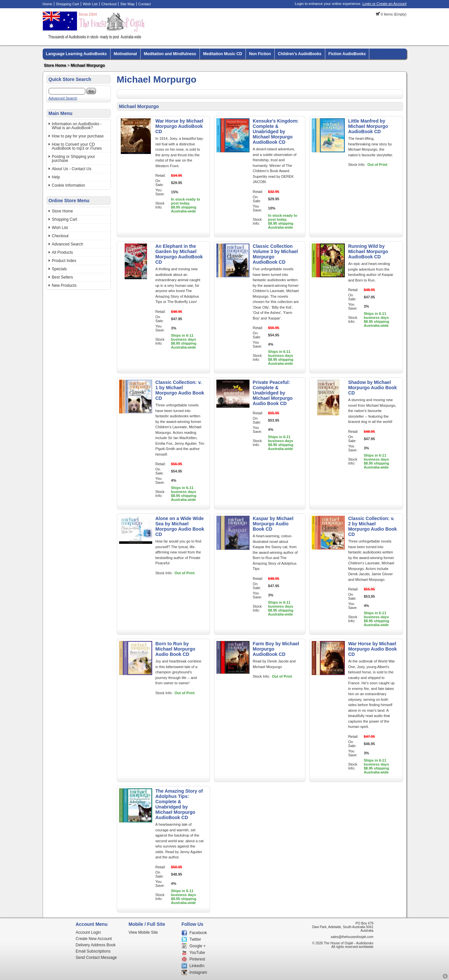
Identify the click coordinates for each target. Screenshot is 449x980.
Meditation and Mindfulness (170, 54)
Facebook (198, 933)
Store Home (55, 65)
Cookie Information (69, 185)
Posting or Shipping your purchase (74, 159)
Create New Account (94, 939)
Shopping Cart (67, 4)
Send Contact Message (96, 958)
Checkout (109, 4)
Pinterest (197, 959)
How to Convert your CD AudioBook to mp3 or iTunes (77, 146)
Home (47, 4)
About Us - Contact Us (72, 169)
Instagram (198, 972)
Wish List (90, 4)
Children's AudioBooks (300, 54)
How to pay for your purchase (78, 136)
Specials (59, 269)
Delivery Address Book (96, 945)
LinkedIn (197, 966)
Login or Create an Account (384, 4)
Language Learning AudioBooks (76, 54)
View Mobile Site (143, 932)
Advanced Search (63, 98)
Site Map (127, 4)
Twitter (195, 939)
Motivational (125, 54)
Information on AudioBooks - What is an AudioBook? (77, 126)
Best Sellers (63, 277)
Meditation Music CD (223, 54)
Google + (198, 946)
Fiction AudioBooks (347, 54)
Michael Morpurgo (88, 65)
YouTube (197, 953)
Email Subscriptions (93, 951)
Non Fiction (260, 54)
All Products (63, 252)
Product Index (64, 261)
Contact (145, 4)
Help (56, 177)
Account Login (88, 932)
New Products (64, 285)
